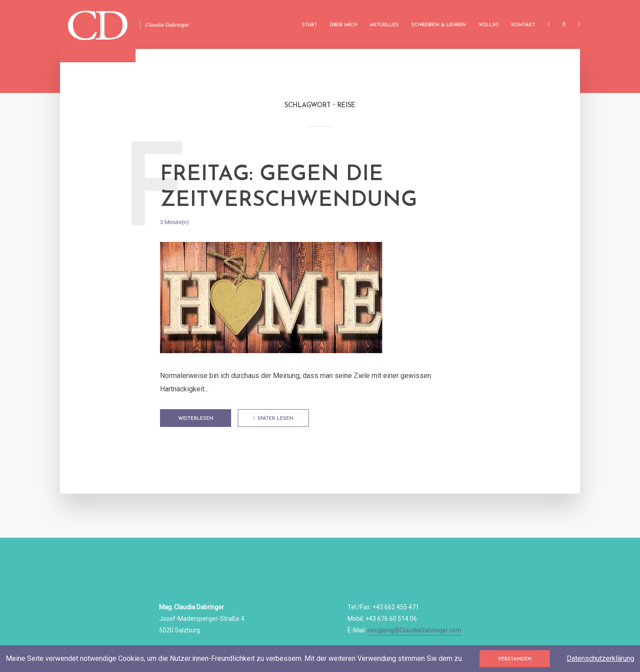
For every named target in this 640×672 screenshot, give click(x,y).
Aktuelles (384, 25)
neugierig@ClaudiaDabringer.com (414, 630)
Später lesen (273, 418)
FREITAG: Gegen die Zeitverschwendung (289, 188)
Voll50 (489, 25)
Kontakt (523, 25)
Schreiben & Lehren (439, 25)
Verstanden (515, 659)
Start (310, 25)
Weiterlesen (196, 419)
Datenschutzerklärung (600, 658)
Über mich (344, 25)
